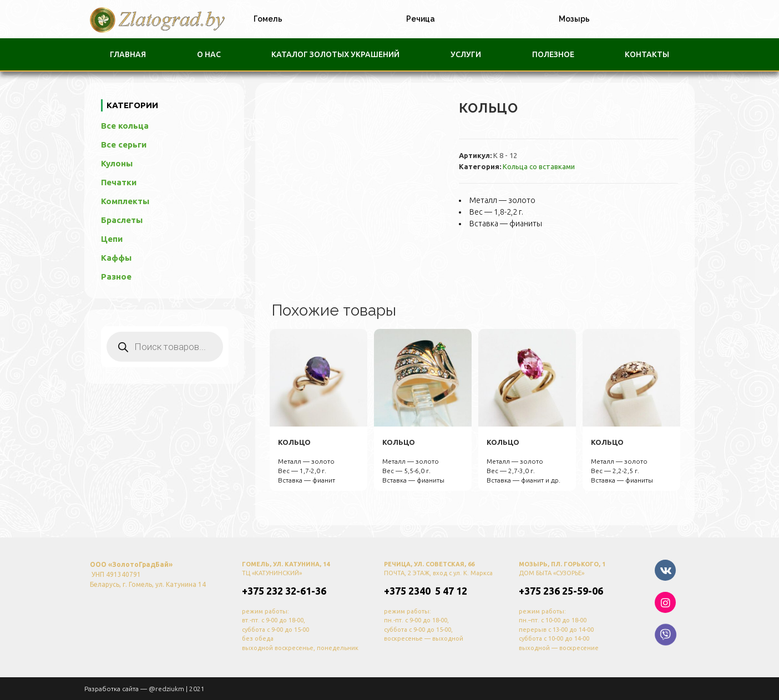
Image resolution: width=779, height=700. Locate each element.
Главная (128, 54)
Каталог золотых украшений (335, 54)
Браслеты (122, 220)
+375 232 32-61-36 (284, 590)
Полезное (553, 54)
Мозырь (574, 19)
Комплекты (125, 201)
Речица (421, 19)
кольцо (294, 442)
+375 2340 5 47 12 (426, 590)
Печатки (119, 182)
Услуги (466, 54)
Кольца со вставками (539, 166)
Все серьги (130, 144)
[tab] (265, 19)
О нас (209, 54)
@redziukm (166, 688)
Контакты (647, 54)
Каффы (116, 258)
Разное (116, 277)
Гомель (268, 19)
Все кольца (131, 126)
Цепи (112, 239)
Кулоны (117, 163)
